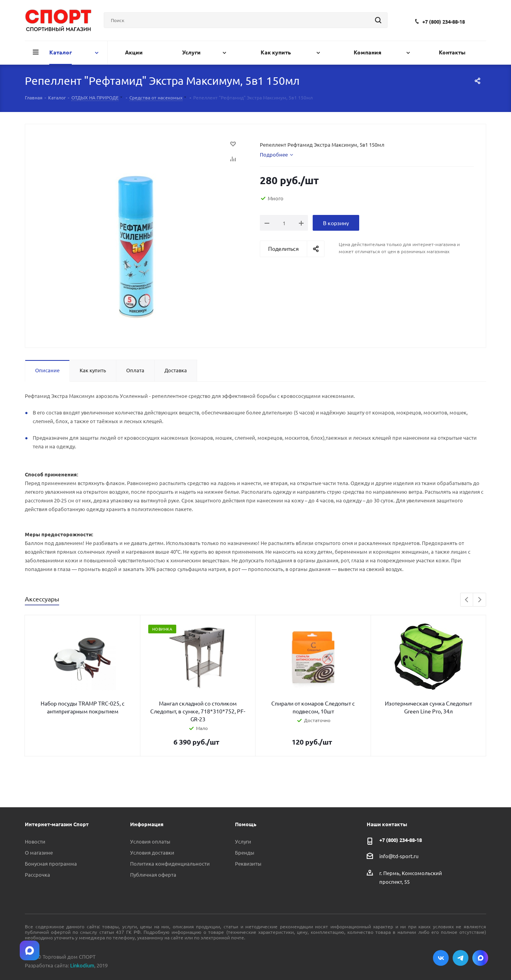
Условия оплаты (150, 841)
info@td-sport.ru (399, 856)
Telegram (461, 958)
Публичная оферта (153, 875)
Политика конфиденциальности (170, 863)
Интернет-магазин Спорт (57, 824)
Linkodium (82, 965)
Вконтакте (441, 958)
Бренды (245, 852)
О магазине (39, 852)
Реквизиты (248, 863)
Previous (467, 600)
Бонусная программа (51, 863)
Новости (35, 841)
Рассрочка (37, 875)
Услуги (243, 841)
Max (480, 958)
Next (480, 600)
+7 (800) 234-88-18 (444, 21)
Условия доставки (152, 852)
